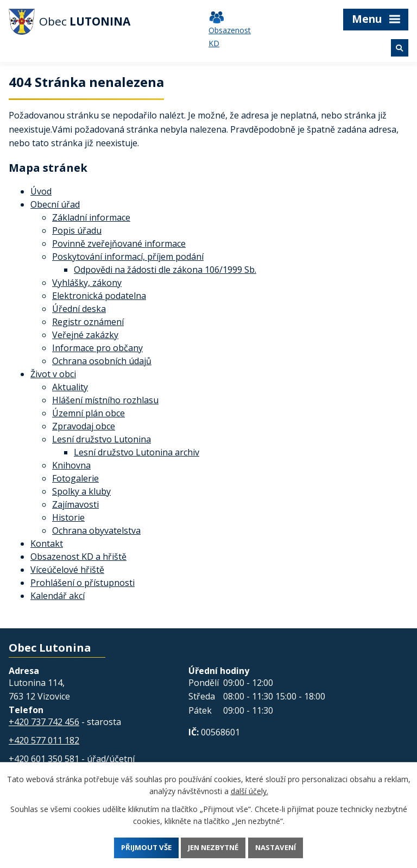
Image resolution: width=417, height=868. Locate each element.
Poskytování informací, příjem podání (128, 257)
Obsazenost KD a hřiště (78, 557)
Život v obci (53, 374)
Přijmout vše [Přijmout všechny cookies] (142, 847)
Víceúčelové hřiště (67, 570)
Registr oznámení (88, 322)
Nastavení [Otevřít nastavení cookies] (281, 847)
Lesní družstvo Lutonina (102, 439)
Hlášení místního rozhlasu (105, 400)
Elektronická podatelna (99, 296)
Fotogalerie (75, 478)
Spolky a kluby (81, 491)
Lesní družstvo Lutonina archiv (137, 452)
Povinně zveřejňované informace (119, 243)
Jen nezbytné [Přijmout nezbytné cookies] (214, 847)
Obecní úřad (55, 204)
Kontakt (47, 544)
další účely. (249, 790)
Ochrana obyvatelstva (96, 530)
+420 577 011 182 (44, 740)
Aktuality (70, 387)
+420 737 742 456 (44, 722)
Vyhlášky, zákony (87, 283)
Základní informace (91, 217)
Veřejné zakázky (85, 335)
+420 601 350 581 (44, 759)
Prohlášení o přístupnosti (83, 583)
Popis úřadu (77, 230)
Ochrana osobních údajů (102, 361)
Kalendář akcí (58, 596)
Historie (68, 517)
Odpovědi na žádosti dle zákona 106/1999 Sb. (165, 270)
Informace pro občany (97, 348)
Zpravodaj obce (84, 426)
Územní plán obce (89, 413)
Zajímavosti (75, 504)
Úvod (41, 191)
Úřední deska (79, 309)
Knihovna (71, 465)
